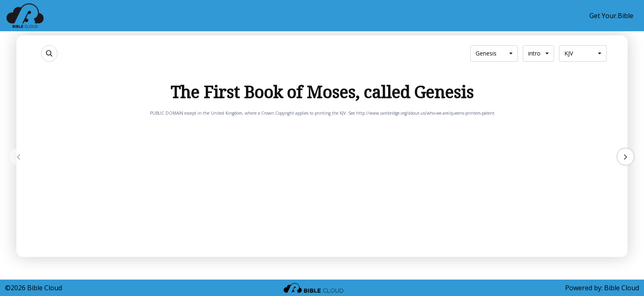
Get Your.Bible (611, 16)
